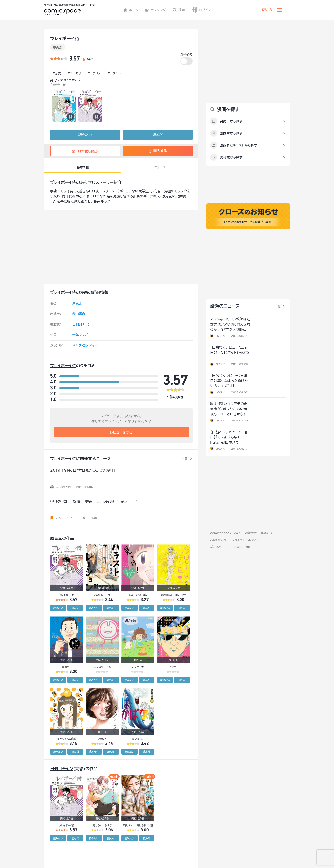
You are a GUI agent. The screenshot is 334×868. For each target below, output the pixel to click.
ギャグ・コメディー (85, 346)
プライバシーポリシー (245, 540)
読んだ (158, 135)
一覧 (185, 459)
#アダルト (114, 73)
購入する (158, 151)
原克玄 (58, 47)
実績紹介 (266, 533)
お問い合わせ (219, 540)
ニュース (160, 167)
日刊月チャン (82, 324)
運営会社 (251, 533)
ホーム (131, 10)
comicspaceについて (226, 533)
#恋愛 (57, 73)
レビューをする (121, 432)
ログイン (201, 10)
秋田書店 (79, 314)
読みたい (85, 135)
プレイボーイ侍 (63, 182)
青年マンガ (80, 335)
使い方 (267, 10)
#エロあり (74, 73)
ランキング (155, 10)
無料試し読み (85, 151)
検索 (179, 10)
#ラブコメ (94, 73)
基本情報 (83, 167)
